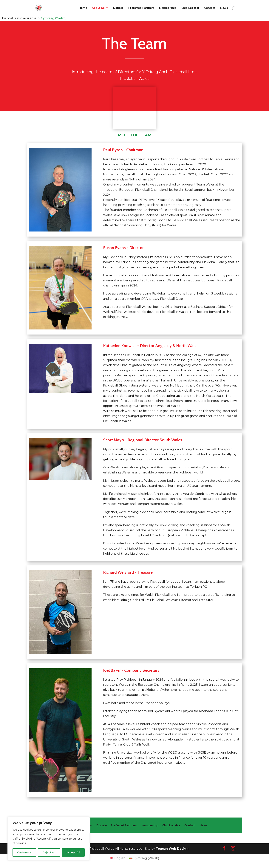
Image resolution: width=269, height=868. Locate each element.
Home (83, 8)
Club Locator (190, 8)
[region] (49, 839)
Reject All (49, 852)
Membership (168, 8)
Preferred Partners (141, 8)
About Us (98, 8)
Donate (118, 8)
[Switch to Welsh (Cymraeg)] (54, 18)
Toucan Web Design (172, 849)
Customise (24, 852)
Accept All (73, 852)
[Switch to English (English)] (118, 858)
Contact (210, 8)
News (224, 8)
